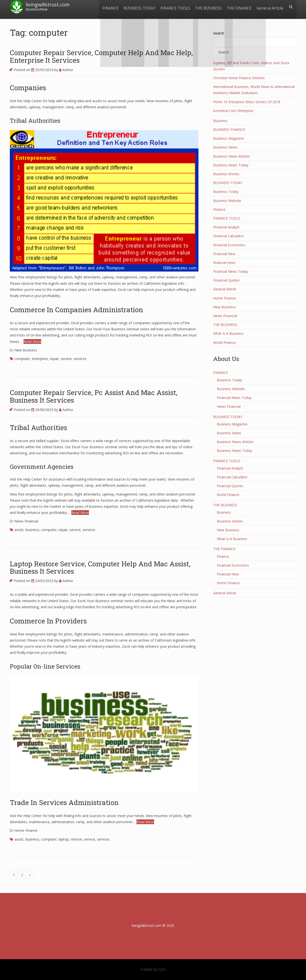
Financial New (224, 254)
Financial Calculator (228, 236)
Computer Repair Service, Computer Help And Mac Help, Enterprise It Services (101, 56)
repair (54, 359)
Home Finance (26, 830)
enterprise (40, 359)
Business (220, 121)
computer (22, 359)
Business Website (227, 201)
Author (66, 70)
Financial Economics (229, 245)
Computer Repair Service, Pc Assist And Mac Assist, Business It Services (94, 396)
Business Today (226, 192)
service (66, 359)
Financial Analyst (226, 227)
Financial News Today (231, 271)
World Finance (224, 342)
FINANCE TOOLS (172, 7)
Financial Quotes (226, 280)
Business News (225, 147)
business (32, 530)
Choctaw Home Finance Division (239, 78)
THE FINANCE (238, 7)
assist (19, 530)
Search (219, 33)
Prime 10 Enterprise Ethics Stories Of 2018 (247, 102)
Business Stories (226, 174)
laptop (64, 839)
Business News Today (231, 165)
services (80, 359)
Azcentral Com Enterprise (233, 111)
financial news (224, 263)
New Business (26, 350)
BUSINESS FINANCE (229, 130)
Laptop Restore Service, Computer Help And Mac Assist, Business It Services (100, 568)
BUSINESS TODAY (136, 7)
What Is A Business (228, 333)
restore (76, 839)
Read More (32, 341)
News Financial (26, 521)
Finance (219, 209)
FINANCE (106, 7)
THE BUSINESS (206, 7)
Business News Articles (232, 156)
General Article (270, 7)
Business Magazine (228, 138)
